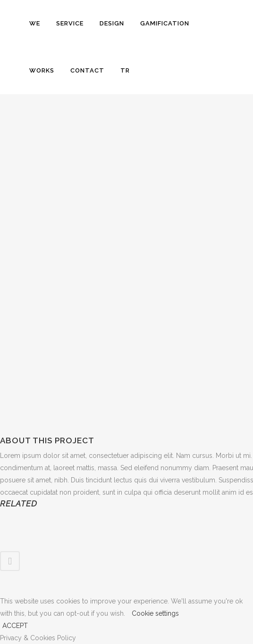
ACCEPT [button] (15, 626)
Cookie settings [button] (155, 613)
